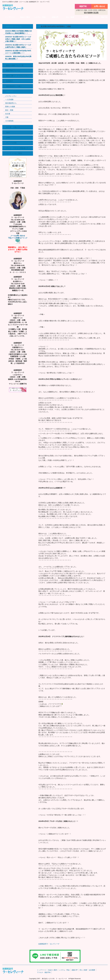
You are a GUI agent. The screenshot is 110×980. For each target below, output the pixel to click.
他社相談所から (11, 103)
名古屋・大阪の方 (13, 127)
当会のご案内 (25, 17)
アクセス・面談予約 (100, 17)
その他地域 (9, 121)
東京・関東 (9, 110)
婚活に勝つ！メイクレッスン (17, 76)
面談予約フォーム (13, 71)
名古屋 (8, 114)
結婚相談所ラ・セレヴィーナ (49, 944)
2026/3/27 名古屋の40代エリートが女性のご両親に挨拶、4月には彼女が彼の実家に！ (18, 39)
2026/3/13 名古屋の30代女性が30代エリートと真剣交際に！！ (18, 52)
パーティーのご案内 (14, 153)
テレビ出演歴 (11, 143)
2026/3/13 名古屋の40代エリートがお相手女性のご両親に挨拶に (18, 46)
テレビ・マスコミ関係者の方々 (18, 148)
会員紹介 (10, 81)
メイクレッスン (11, 96)
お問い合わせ (99, 6)
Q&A (8, 132)
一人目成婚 (9, 99)
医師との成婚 (10, 107)
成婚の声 (55, 17)
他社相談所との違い (14, 86)
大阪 (7, 117)
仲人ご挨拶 (70, 17)
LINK (8, 138)
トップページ (10, 17)
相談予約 (83, 6)
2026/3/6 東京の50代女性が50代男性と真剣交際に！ (18, 58)
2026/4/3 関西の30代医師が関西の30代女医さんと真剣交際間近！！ (19, 32)
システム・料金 (40, 17)
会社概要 (85, 17)
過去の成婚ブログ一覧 (15, 65)
